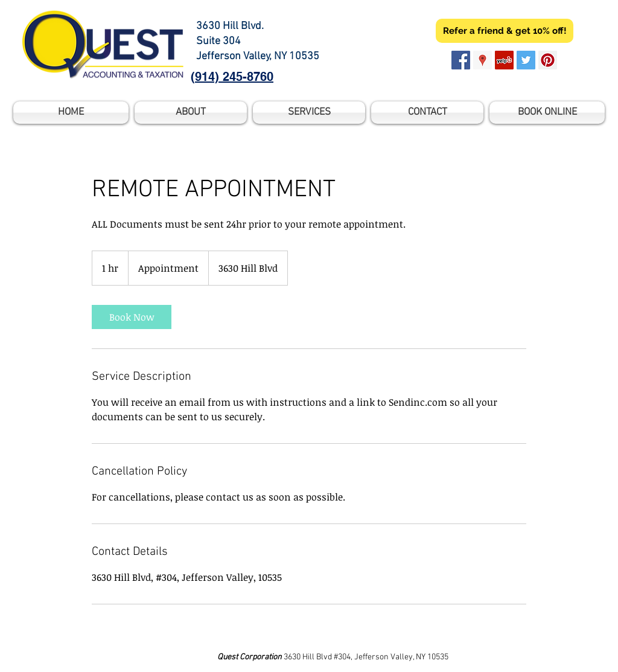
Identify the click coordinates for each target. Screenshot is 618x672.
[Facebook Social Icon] (461, 60)
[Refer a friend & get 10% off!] (505, 31)
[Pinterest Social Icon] (548, 60)
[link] (132, 317)
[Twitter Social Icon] (526, 60)
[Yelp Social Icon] (504, 60)
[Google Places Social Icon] (483, 60)
